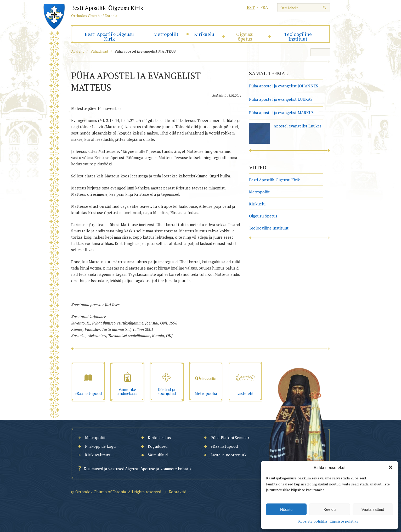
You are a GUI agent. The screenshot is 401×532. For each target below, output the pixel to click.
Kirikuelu (204, 34)
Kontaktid (177, 492)
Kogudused (158, 446)
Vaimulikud (158, 455)
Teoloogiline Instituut (298, 36)
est (251, 7)
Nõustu (286, 509)
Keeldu (330, 509)
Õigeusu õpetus (245, 36)
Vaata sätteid (373, 509)
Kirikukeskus (159, 438)
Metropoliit (166, 34)
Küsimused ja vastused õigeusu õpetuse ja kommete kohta (136, 469)
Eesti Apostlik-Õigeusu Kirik (109, 36)
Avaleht (78, 51)
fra (264, 7)
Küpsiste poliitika (313, 521)
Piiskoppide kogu (100, 446)
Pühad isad (99, 51)
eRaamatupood (224, 446)
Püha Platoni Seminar (230, 438)
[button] (391, 467)
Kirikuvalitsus (97, 455)
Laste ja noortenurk (228, 455)
